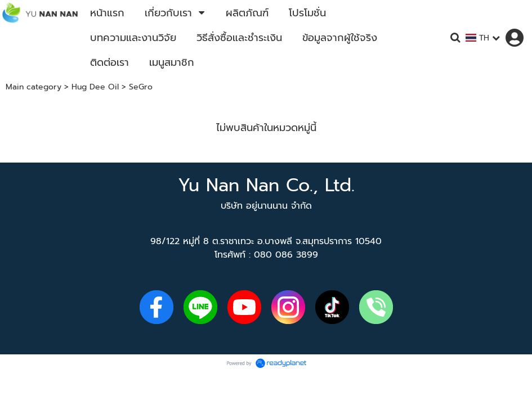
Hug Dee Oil (95, 87)
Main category (33, 87)
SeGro (141, 87)
